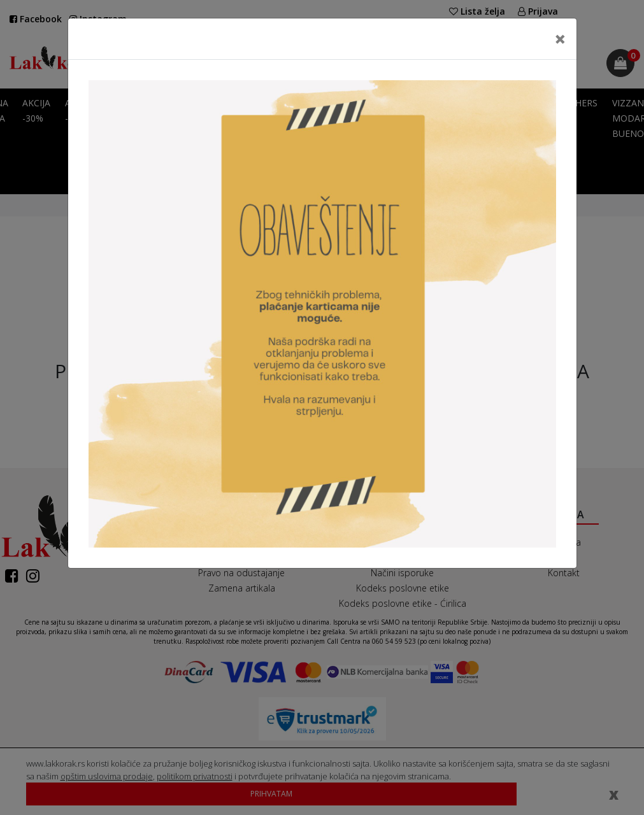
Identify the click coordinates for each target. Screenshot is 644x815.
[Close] (560, 39)
